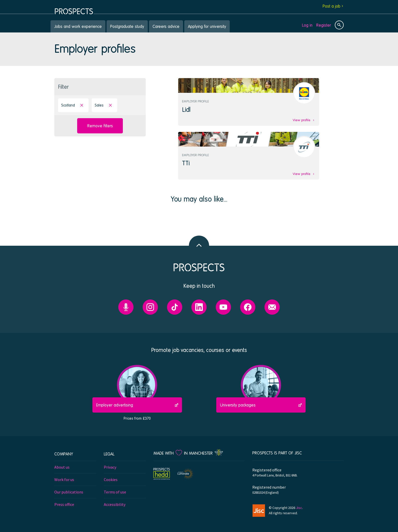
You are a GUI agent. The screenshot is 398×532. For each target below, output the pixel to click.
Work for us (64, 480)
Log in (307, 25)
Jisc (299, 508)
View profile (302, 120)
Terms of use (115, 492)
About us (62, 467)
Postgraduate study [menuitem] (127, 26)
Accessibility (115, 504)
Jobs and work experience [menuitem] (78, 26)
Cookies (111, 480)
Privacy (110, 467)
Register (324, 25)
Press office (64, 504)
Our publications (69, 492)
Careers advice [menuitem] (166, 26)
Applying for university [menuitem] (207, 26)
